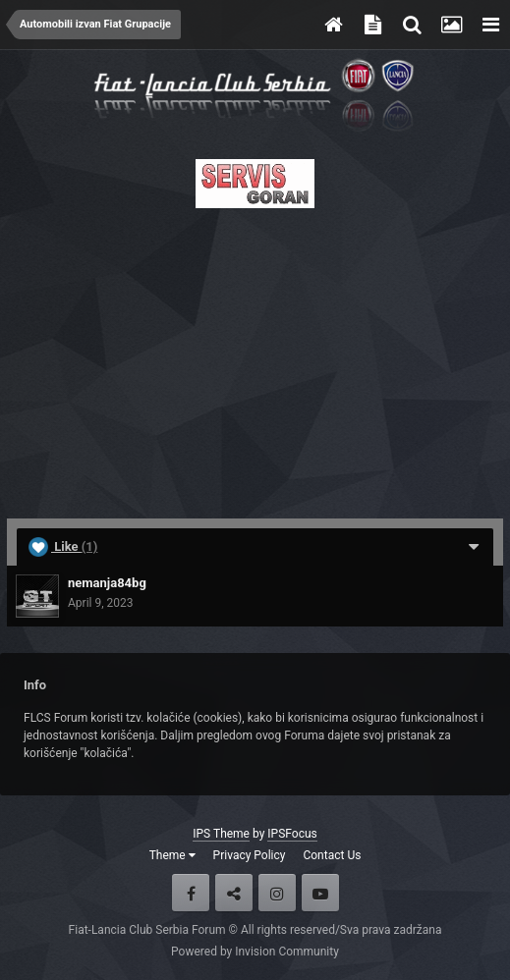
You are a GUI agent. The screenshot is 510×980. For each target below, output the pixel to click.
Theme (172, 855)
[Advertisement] (255, 357)
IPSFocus (292, 834)
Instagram (277, 893)
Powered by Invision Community (255, 952)
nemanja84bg (107, 583)
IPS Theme (221, 834)
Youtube (320, 893)
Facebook (191, 893)
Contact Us (332, 855)
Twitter (234, 893)
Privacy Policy (250, 855)
